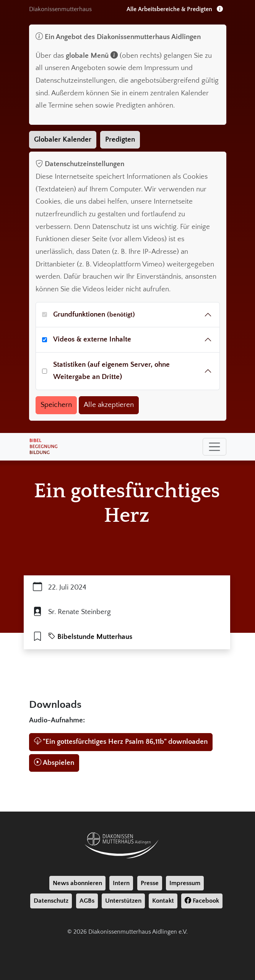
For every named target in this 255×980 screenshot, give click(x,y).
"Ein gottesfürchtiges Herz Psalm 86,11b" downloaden (121, 742)
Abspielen (54, 763)
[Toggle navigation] (214, 447)
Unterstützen (123, 901)
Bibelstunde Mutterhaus (90, 637)
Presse (150, 883)
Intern (121, 883)
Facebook (202, 901)
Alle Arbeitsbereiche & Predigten (175, 9)
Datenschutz (51, 901)
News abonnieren (77, 883)
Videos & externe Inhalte (92, 339)
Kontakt (163, 901)
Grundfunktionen (94, 314)
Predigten (120, 140)
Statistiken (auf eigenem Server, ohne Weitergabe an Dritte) (111, 371)
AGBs (87, 901)
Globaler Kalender (63, 140)
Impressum (185, 883)
